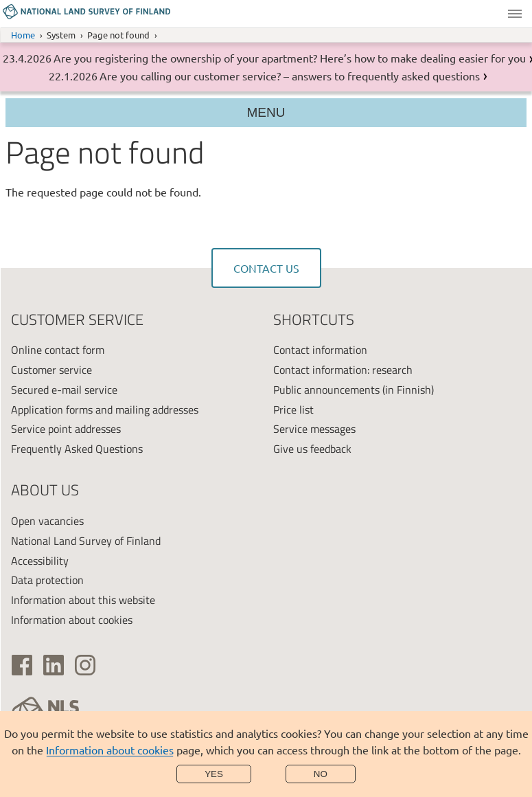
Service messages (314, 429)
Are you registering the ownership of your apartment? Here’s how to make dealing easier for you (290, 58)
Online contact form (58, 350)
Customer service (51, 370)
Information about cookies (110, 750)
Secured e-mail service (64, 390)
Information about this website (83, 600)
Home (23, 35)
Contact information (320, 350)
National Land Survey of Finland (86, 541)
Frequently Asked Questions (77, 449)
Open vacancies (47, 521)
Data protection (47, 580)
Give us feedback (312, 449)
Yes (214, 774)
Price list (293, 409)
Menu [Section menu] (266, 112)
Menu (515, 14)
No (321, 774)
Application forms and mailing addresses (105, 409)
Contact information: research (343, 370)
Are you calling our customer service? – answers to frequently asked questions (290, 76)
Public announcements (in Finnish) (354, 390)
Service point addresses (66, 429)
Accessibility (40, 561)
